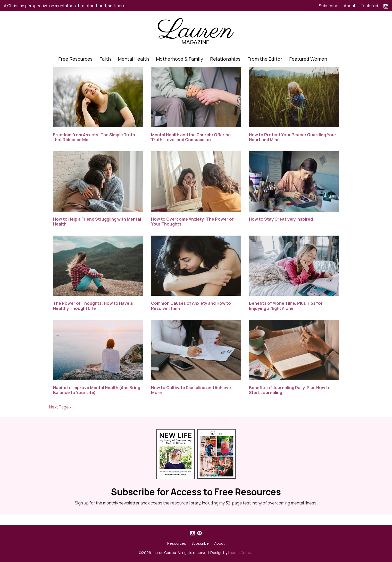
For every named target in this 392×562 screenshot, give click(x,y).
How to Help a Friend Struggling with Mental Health (97, 222)
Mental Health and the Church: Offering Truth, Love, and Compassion (191, 137)
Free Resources (75, 59)
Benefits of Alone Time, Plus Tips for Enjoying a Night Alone (286, 306)
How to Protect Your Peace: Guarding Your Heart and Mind (293, 137)
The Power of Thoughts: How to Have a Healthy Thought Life (93, 306)
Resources (177, 543)
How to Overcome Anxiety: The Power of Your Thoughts (192, 222)
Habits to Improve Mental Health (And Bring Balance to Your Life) (97, 390)
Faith (105, 59)
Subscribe (329, 6)
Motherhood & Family (180, 59)
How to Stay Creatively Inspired (281, 219)
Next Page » (61, 407)
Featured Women (308, 59)
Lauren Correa (240, 553)
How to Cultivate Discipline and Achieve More (191, 390)
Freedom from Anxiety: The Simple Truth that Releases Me (94, 137)
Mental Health (133, 59)
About (350, 6)
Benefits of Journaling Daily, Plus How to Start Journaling (290, 390)
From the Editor (265, 59)
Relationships (225, 59)
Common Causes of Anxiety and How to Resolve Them (191, 306)
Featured (369, 6)
